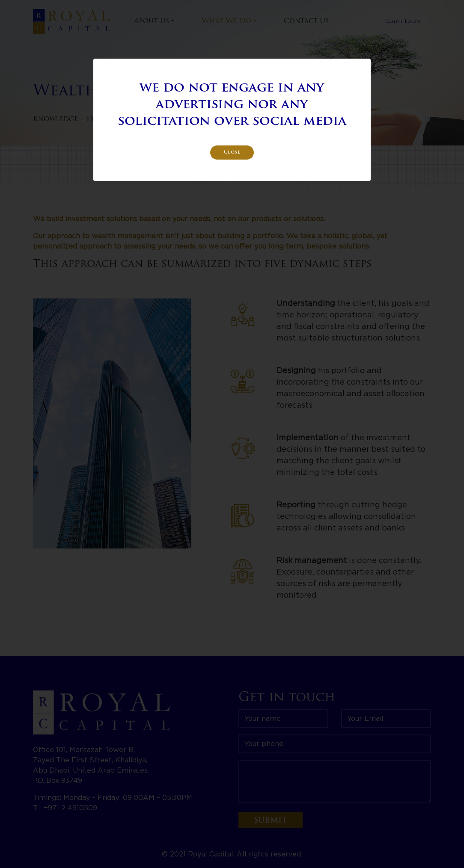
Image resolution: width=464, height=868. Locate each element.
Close (232, 153)
